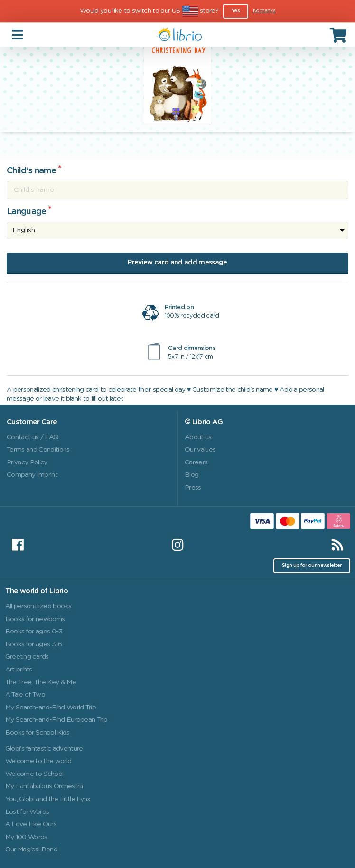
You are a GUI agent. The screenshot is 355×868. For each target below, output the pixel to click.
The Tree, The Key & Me (41, 682)
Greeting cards (27, 657)
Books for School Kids (37, 733)
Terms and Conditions (38, 450)
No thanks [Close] (264, 11)
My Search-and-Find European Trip (56, 720)
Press (193, 488)
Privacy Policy (27, 462)
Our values (200, 450)
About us (198, 437)
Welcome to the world (38, 761)
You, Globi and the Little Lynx (48, 799)
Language (27, 212)
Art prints (19, 670)
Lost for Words (27, 812)
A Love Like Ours (31, 824)
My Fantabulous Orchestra (44, 786)
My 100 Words (26, 837)
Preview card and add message (177, 263)
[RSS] (337, 545)
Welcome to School (34, 774)
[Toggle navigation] (18, 34)
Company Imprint (32, 475)
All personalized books (38, 606)
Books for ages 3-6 (34, 644)
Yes (236, 11)
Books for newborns (35, 619)
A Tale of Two (25, 695)
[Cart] (339, 35)
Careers (196, 462)
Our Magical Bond (31, 849)
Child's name (31, 171)
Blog (192, 475)
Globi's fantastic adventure (44, 749)
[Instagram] (177, 545)
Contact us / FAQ (33, 437)
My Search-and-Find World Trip (51, 708)
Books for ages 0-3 (34, 632)
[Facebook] (18, 545)
